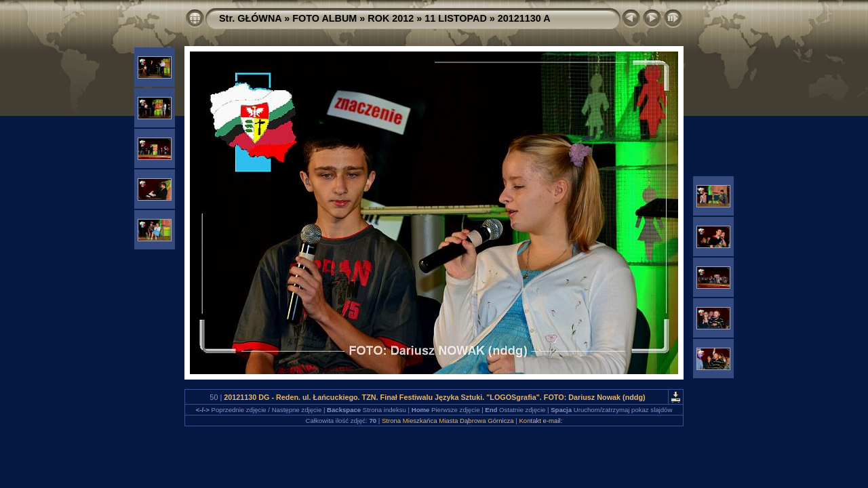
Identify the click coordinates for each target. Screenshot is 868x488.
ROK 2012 (391, 18)
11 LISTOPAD (455, 18)
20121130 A (524, 18)
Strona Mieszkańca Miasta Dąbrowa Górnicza (448, 421)
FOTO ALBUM (324, 18)
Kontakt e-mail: (540, 421)
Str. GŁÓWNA (250, 18)
